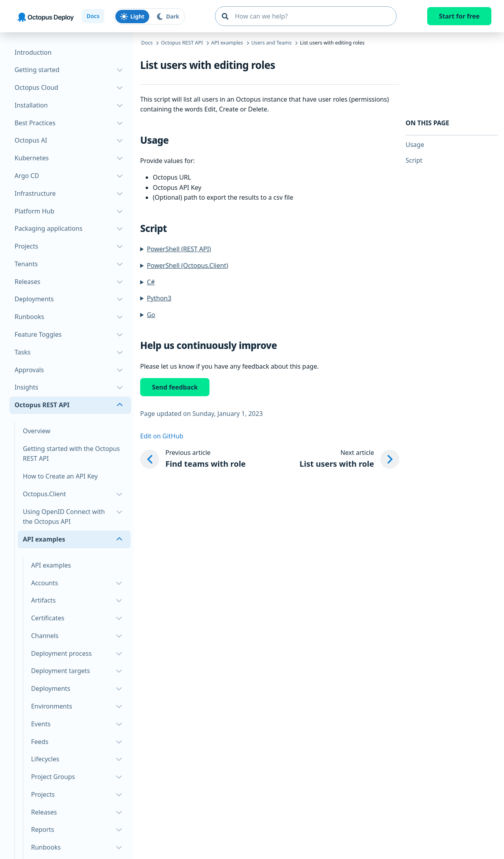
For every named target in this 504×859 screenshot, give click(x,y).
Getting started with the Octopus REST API (71, 454)
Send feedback (175, 387)
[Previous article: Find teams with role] (193, 459)
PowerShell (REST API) (179, 249)
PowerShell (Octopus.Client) (188, 265)
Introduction (33, 52)
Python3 (159, 298)
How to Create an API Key (60, 476)
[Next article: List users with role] (349, 459)
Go (151, 315)
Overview (37, 431)
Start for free (459, 16)
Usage (415, 145)
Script (414, 160)
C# (151, 282)
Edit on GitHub (162, 436)
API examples (51, 565)
